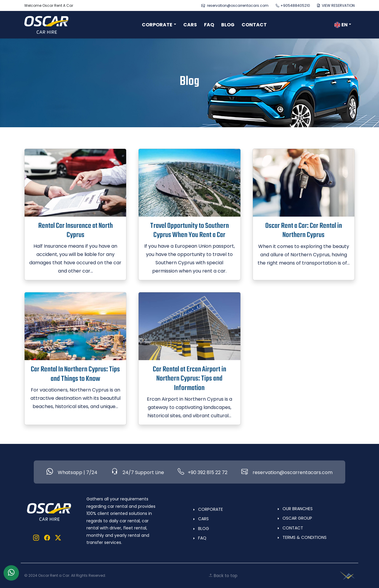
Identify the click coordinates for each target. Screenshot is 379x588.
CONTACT (254, 25)
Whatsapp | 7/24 (72, 472)
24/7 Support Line (138, 472)
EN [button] (341, 25)
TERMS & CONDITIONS (305, 537)
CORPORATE (211, 509)
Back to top (223, 576)
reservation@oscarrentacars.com (235, 5)
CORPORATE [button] (157, 25)
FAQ (209, 25)
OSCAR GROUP (297, 518)
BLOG (228, 25)
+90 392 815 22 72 (203, 472)
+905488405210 (293, 5)
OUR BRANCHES (298, 509)
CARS (190, 25)
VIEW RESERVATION (336, 5)
